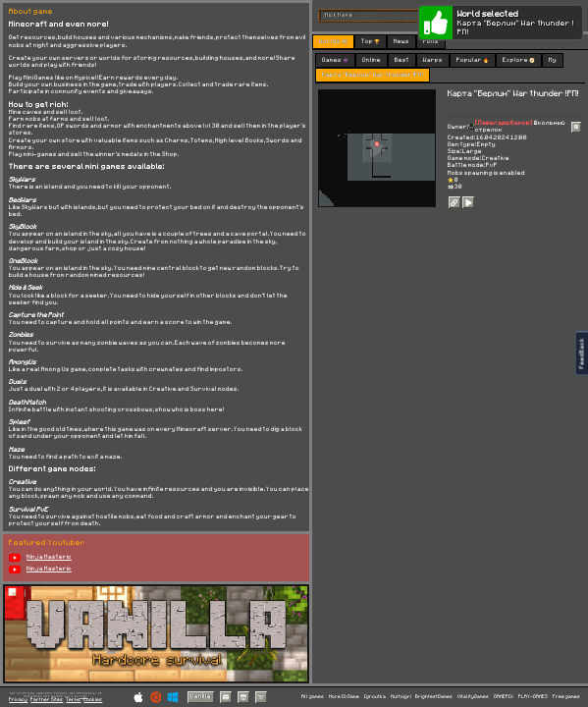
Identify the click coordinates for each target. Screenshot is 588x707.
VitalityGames (473, 697)
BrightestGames (434, 697)
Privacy (18, 700)
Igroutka (375, 697)
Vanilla (201, 696)
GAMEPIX (504, 697)
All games (313, 697)
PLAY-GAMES (533, 697)
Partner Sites (47, 700)
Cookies (93, 700)
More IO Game (344, 697)
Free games (566, 697)
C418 (83, 696)
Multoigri (401, 697)
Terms (73, 700)
